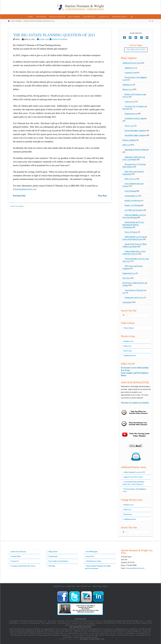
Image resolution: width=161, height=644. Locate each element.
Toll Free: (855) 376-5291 (136, 50)
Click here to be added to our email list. (135, 403)
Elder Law (43, 39)
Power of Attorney (131, 232)
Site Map (51, 566)
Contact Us (14, 561)
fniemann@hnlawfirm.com (25, 189)
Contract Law (130, 102)
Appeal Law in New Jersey (133, 477)
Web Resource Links (93, 561)
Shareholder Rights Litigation (135, 135)
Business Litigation (129, 140)
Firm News (126, 278)
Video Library (128, 328)
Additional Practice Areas (132, 63)
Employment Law (131, 114)
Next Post (102, 196)
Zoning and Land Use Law (134, 297)
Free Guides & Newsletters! (58, 561)
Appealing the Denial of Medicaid (137, 150)
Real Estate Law (84, 586)
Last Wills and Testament (134, 210)
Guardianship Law (131, 196)
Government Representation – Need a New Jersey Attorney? (134, 483)
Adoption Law (130, 68)
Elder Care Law (130, 179)
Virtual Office (15, 556)
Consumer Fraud (131, 73)
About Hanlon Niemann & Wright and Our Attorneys (98, 567)
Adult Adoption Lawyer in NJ (134, 472)
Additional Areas (129, 356)
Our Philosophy (91, 552)
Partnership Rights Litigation (135, 131)
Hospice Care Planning (133, 205)
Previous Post (19, 196)
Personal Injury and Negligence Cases (134, 490)
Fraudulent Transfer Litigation (136, 118)
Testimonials (127, 302)
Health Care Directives (133, 201)
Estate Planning (59, 39)
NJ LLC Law (129, 126)
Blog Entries (52, 552)
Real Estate (127, 351)
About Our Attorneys (18, 552)
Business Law (127, 89)
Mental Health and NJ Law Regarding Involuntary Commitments (133, 225)
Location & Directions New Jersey (23, 566)
